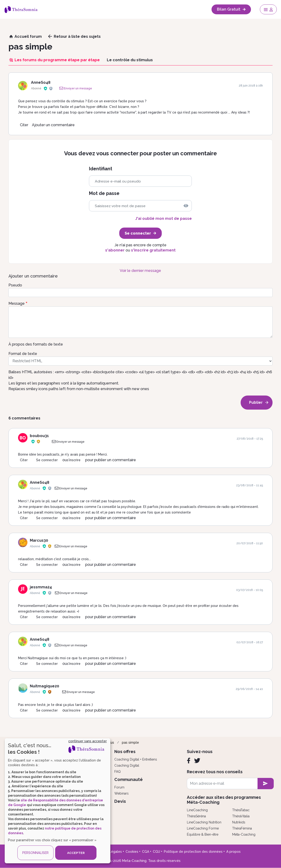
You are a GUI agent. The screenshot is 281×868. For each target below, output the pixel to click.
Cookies (132, 852)
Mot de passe (104, 193)
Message (17, 303)
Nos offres (125, 752)
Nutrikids (239, 822)
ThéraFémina (242, 828)
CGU (156, 852)
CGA (146, 852)
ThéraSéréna (196, 816)
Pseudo (15, 285)
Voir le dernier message (140, 271)
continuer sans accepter (88, 741)
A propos (233, 852)
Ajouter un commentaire (53, 125)
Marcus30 (39, 540)
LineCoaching (197, 810)
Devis (120, 801)
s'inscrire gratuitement (153, 250)
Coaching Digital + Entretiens (136, 759)
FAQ (117, 772)
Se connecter (47, 460)
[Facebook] (189, 761)
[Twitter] (197, 761)
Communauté (129, 779)
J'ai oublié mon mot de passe (164, 219)
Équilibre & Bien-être (203, 834)
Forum (119, 787)
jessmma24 (41, 587)
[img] (186, 206)
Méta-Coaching (244, 834)
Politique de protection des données (193, 852)
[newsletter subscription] (266, 784)
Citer (24, 125)
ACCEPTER (76, 853)
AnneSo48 (41, 82)
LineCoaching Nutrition (204, 822)
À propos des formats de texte (36, 344)
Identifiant (101, 169)
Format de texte (23, 354)
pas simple (130, 742)
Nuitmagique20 (44, 686)
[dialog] (58, 801)
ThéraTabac (241, 810)
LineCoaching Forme (203, 828)
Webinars (121, 793)
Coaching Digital (127, 765)
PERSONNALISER (35, 853)
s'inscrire (74, 460)
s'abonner (115, 250)
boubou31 (39, 436)
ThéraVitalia (241, 816)
